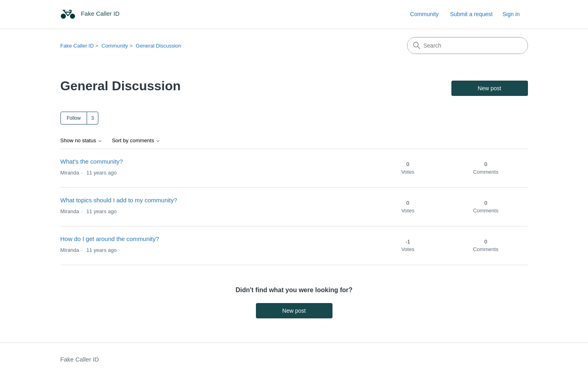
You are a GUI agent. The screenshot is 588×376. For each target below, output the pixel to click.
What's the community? (92, 161)
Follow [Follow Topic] (74, 118)
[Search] (467, 46)
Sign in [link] (511, 14)
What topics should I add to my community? (119, 200)
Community (425, 14)
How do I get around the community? (110, 239)
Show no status (82, 141)
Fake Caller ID (77, 46)
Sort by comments (136, 141)
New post (489, 88)
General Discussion (159, 46)
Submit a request (472, 14)
